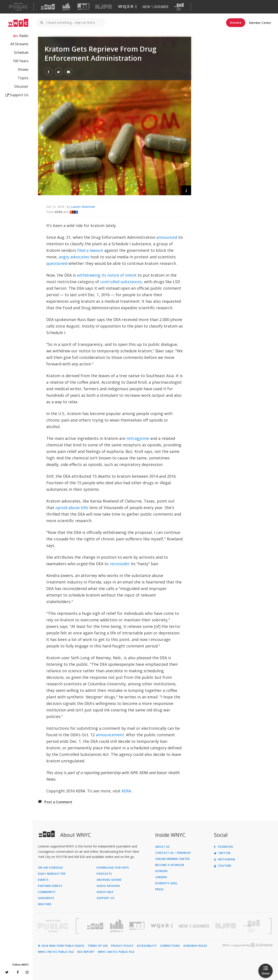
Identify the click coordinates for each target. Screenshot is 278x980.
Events (43, 880)
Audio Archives (108, 886)
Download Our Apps (113, 868)
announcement (110, 735)
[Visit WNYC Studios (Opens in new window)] (84, 7)
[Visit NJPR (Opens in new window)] (104, 7)
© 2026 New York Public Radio (61, 946)
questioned (57, 263)
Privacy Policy (122, 946)
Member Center (260, 23)
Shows (23, 69)
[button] (186, 190)
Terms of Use (98, 946)
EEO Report (86, 952)
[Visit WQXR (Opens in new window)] (127, 7)
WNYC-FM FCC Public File (56, 952)
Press (160, 889)
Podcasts (104, 874)
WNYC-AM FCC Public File (116, 952)
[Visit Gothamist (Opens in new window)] (66, 7)
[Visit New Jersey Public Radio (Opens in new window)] (226, 926)
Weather (45, 904)
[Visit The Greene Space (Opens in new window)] (179, 7)
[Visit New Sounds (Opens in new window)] (155, 7)
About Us (163, 847)
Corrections (170, 946)
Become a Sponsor (170, 865)
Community (47, 892)
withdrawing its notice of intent (107, 275)
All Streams (19, 44)
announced (167, 237)
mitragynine (138, 438)
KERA (126, 791)
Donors (162, 871)
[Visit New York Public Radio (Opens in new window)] (53, 926)
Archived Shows (109, 880)
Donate (236, 23)
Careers (161, 877)
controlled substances (121, 282)
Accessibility (147, 946)
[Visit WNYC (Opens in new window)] (48, 7)
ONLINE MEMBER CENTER (172, 859)
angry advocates (74, 257)
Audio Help (105, 892)
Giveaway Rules (195, 946)
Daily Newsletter (52, 874)
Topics (23, 78)
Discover (21, 86)
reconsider (120, 564)
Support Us (17, 95)
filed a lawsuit (90, 250)
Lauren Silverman (83, 207)
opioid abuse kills (72, 508)
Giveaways (46, 898)
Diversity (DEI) (166, 883)
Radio (24, 36)
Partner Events (50, 886)
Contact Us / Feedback (173, 853)
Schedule (21, 52)
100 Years (21, 61)
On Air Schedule (50, 868)
